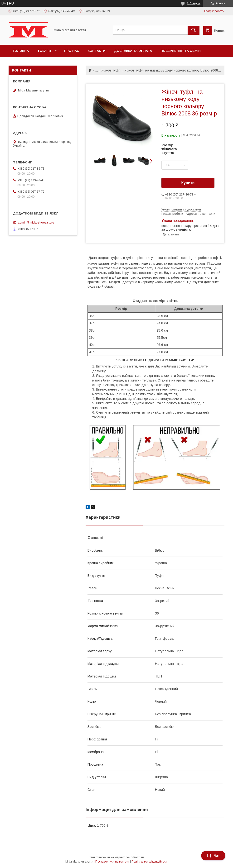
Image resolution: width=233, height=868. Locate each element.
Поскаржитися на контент (112, 862)
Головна (21, 51)
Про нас (72, 51)
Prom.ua (139, 857)
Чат (213, 856)
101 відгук (194, 3)
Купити (188, 183)
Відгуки (20, 63)
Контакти (97, 51)
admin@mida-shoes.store (36, 222)
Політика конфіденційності (150, 862)
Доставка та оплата (133, 51)
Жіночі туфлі (111, 70)
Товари (44, 51)
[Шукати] (194, 30)
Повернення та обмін (181, 51)
